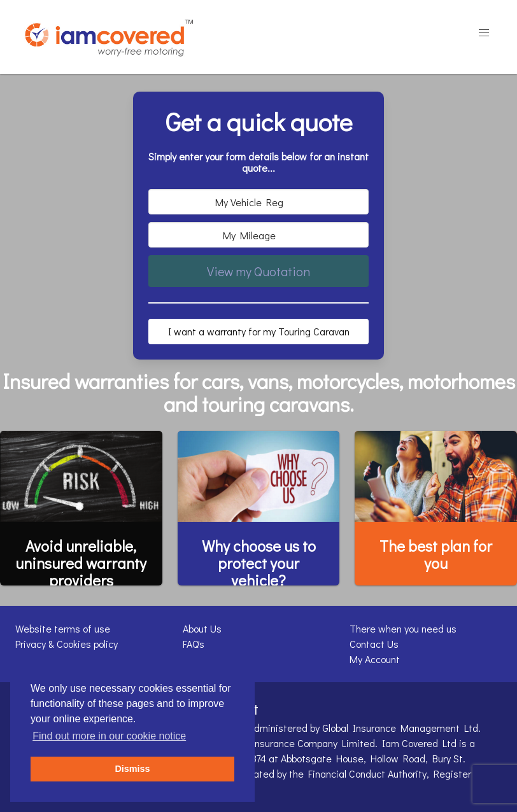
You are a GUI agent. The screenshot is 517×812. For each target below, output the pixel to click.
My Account (375, 659)
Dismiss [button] (132, 769)
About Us (202, 628)
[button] (484, 33)
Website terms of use (63, 628)
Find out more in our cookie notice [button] (109, 736)
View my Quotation (258, 271)
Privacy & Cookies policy (67, 644)
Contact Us (374, 644)
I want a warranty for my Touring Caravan (259, 331)
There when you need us (403, 628)
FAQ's (194, 644)
